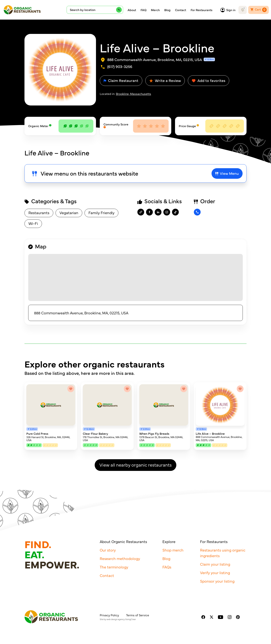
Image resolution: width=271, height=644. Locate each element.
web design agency (116, 619)
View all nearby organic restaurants (135, 465)
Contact (181, 10)
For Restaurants (202, 10)
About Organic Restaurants (123, 541)
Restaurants (39, 213)
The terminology (114, 567)
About (132, 10)
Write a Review (165, 80)
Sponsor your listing (217, 581)
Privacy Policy (109, 615)
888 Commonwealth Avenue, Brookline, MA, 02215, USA (81, 313)
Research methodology (120, 558)
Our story (108, 550)
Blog (167, 10)
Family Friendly (101, 213)
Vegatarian (69, 213)
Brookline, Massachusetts (134, 94)
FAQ (143, 10)
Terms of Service (138, 615)
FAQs (167, 567)
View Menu (227, 173)
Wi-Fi (33, 223)
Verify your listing (215, 573)
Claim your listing (215, 564)
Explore (169, 541)
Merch (155, 10)
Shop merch (173, 550)
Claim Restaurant (121, 80)
